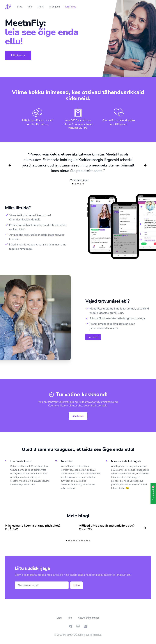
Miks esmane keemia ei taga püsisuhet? (33, 526)
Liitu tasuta (18, 55)
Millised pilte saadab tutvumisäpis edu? (107, 526)
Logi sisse (71, 7)
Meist (41, 7)
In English (55, 7)
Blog (20, 7)
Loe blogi (93, 337)
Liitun (77, 585)
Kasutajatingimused (89, 618)
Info (30, 7)
